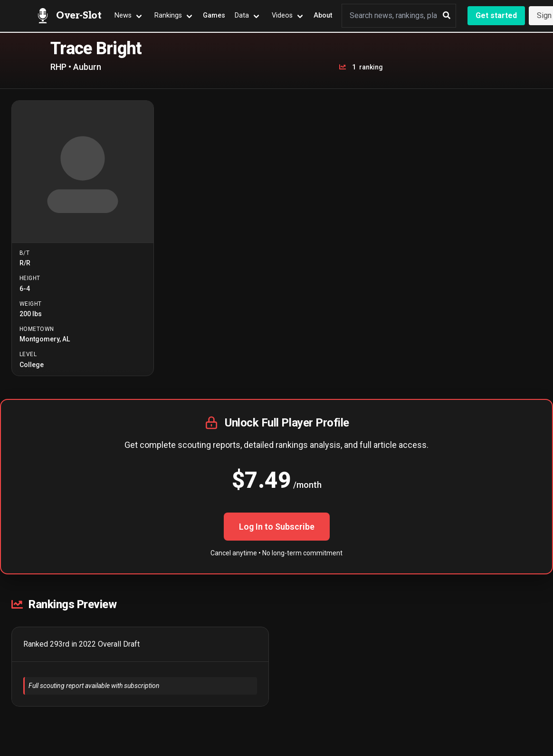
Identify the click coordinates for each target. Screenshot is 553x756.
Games (214, 15)
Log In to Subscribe (277, 527)
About (323, 15)
